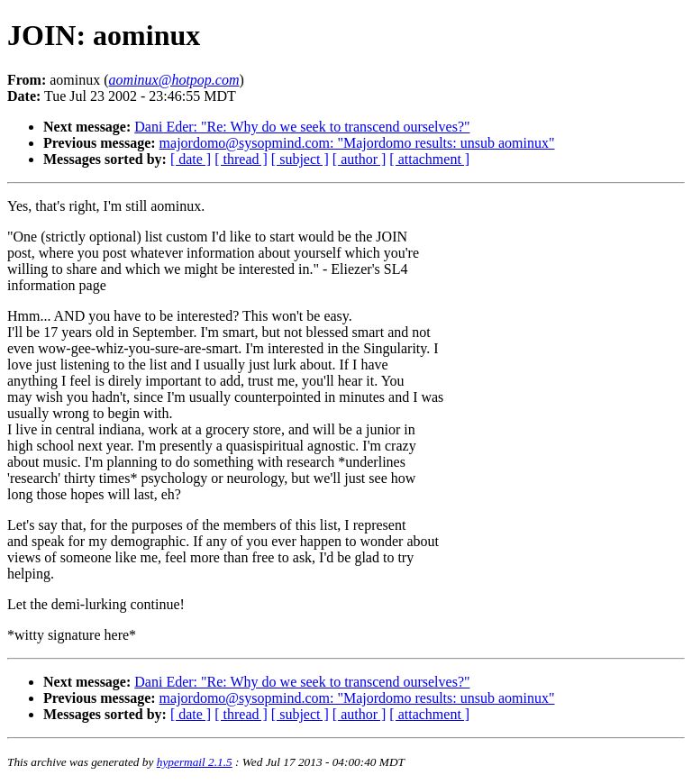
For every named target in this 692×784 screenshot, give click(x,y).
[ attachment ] (429, 159)
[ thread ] (241, 159)
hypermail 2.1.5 (195, 762)
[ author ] (360, 159)
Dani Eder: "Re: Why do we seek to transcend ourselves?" (302, 127)
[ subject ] (300, 159)
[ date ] (191, 159)
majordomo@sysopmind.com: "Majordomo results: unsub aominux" (357, 143)
